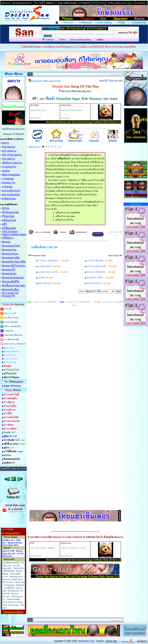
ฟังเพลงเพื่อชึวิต (11, 282)
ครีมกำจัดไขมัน (49, 283)
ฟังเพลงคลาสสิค (11, 258)
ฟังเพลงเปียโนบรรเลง (14, 266)
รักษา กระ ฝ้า (10, 313)
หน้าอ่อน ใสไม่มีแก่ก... (101, 272)
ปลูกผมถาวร (9, 183)
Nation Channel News (14, 234)
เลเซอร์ (46, 278)
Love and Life (11, 359)
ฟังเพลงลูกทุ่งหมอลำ (13, 278)
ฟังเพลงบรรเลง (10, 254)
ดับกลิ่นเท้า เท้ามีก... (100, 278)
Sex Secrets (10, 355)
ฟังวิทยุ (6, 208)
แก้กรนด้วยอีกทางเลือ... (102, 266)
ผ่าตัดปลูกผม (9, 199)
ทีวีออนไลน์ (8, 216)
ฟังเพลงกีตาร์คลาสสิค (14, 262)
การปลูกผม (8, 179)
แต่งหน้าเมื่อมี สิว (99, 283)
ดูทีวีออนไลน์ (9, 220)
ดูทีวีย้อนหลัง (9, 228)
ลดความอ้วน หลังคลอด (15, 344)
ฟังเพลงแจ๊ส (9, 270)
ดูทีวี (4, 224)
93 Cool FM (8, 296)
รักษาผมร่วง (8, 147)
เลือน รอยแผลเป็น (12, 326)
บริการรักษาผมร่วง (12, 155)
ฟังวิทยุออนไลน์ (10, 212)
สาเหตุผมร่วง (9, 167)
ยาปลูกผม (7, 187)
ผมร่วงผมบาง (9, 151)
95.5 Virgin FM (10, 293)
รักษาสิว (8, 309)
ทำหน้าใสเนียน (11, 322)
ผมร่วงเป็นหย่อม (11, 195)
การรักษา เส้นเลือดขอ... (53, 261)
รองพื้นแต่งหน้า (49, 266)
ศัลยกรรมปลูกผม (11, 175)
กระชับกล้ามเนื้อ (12, 339)
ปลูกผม (6, 171)
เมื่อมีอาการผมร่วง (12, 163)
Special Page (10, 362)
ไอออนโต (9, 331)
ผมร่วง (5, 143)
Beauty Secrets (11, 351)
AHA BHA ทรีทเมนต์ (13, 335)
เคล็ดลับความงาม (44, 247)
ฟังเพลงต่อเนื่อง (11, 289)
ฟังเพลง (6, 242)
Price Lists (9, 348)
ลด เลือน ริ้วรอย (11, 318)
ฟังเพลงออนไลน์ (11, 246)
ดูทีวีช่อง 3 (8, 238)
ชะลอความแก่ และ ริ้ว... (53, 272)
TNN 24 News (10, 232)
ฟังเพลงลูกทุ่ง (9, 274)
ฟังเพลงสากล (9, 250)
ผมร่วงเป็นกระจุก (11, 191)
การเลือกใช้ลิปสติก (99, 261)
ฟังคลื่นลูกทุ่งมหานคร (14, 286)
